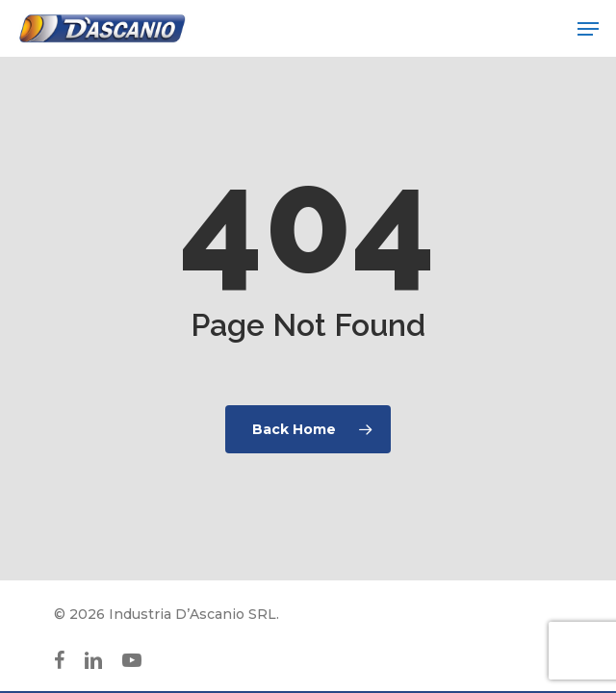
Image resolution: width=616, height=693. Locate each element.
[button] (588, 29)
